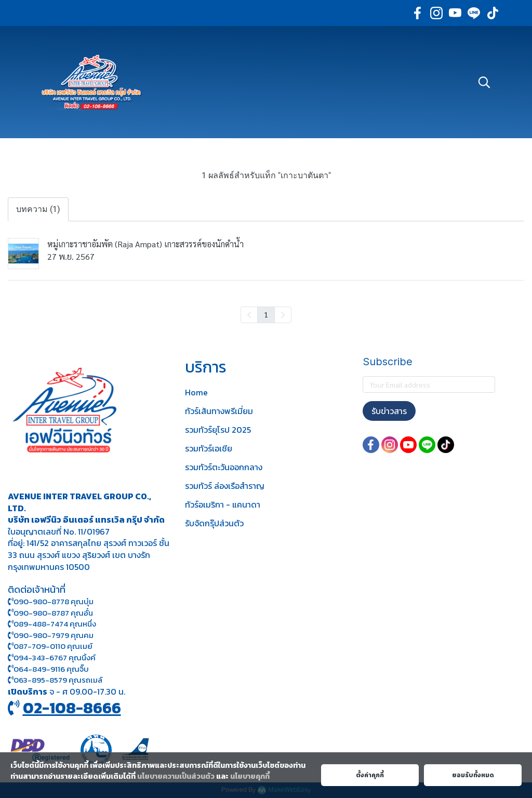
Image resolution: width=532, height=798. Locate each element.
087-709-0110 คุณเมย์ (53, 646)
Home (196, 392)
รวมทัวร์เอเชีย (209, 448)
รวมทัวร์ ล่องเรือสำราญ (225, 486)
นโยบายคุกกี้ (250, 776)
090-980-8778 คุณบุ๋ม (51, 601)
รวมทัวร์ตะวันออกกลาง (224, 467)
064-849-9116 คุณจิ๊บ (48, 669)
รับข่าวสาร (389, 411)
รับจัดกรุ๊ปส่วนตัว (214, 523)
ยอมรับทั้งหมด (473, 775)
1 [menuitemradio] (266, 314)
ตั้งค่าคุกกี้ (370, 775)
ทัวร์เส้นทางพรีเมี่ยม (219, 411)
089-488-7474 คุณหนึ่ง (52, 624)
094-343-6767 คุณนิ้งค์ (52, 657)
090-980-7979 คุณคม (54, 635)
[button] (484, 82)
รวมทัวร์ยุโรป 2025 (218, 430)
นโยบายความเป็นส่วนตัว (176, 776)
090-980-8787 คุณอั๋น (53, 613)
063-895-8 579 (40, 680)
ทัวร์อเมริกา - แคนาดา (223, 504)
